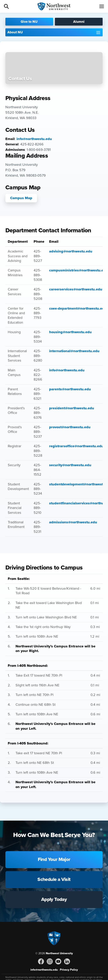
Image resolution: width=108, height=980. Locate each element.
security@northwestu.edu (70, 465)
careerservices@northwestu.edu (76, 289)
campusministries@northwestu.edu (78, 270)
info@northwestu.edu (34, 139)
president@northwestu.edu (72, 408)
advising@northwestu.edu (71, 251)
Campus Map (21, 198)
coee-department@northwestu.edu (78, 308)
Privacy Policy (69, 970)
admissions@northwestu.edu (73, 522)
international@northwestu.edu (74, 351)
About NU (15, 32)
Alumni (79, 22)
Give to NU (29, 22)
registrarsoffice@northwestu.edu (76, 446)
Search (6, 6)
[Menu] (102, 6)
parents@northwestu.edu (70, 389)
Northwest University (59, 953)
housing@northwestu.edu (70, 332)
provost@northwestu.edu (70, 427)
